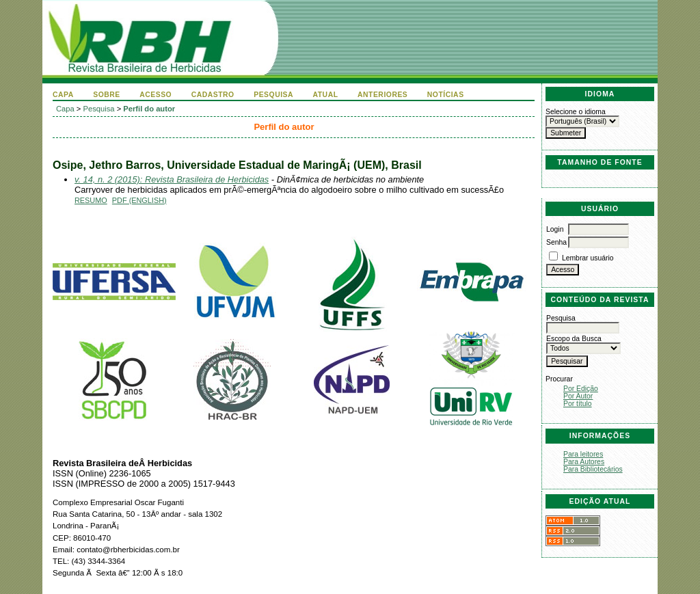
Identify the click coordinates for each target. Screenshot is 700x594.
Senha (556, 242)
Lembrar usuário (588, 258)
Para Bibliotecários (593, 469)
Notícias (446, 95)
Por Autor (578, 396)
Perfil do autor (149, 109)
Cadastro (213, 95)
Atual (326, 95)
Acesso (156, 95)
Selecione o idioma (576, 112)
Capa (63, 95)
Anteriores (382, 95)
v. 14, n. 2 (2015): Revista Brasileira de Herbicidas (172, 179)
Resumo (91, 200)
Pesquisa (273, 95)
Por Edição (581, 389)
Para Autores (584, 462)
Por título (578, 404)
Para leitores (583, 454)
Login (555, 229)
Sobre (107, 95)
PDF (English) (139, 200)
